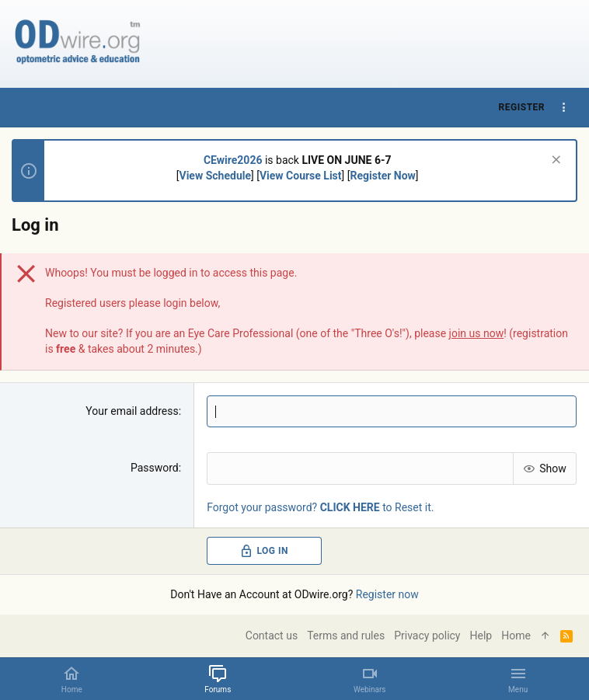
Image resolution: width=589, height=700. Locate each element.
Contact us (272, 636)
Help (481, 636)
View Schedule (215, 176)
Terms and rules (346, 636)
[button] (518, 679)
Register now (387, 594)
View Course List (301, 176)
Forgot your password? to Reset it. (320, 507)
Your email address (132, 411)
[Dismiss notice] (554, 161)
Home (516, 636)
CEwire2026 (233, 160)
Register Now (382, 176)
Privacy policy (427, 636)
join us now (477, 333)
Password (155, 468)
